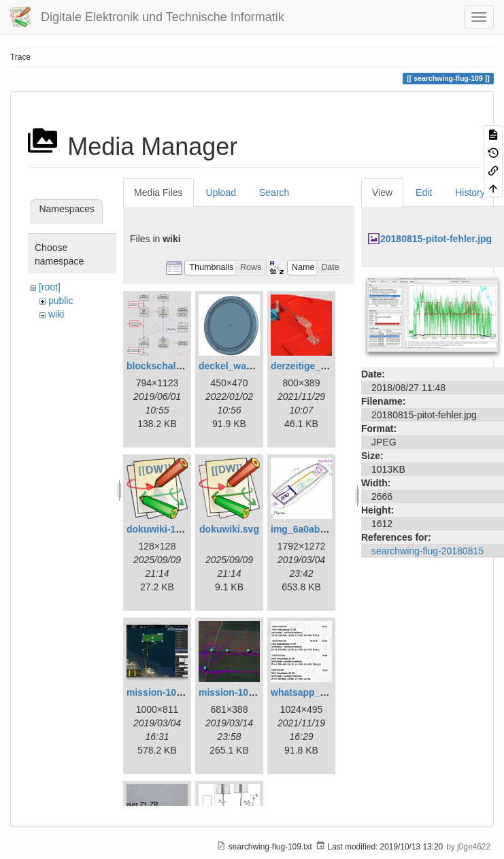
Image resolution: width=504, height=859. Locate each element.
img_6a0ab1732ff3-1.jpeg (327, 529)
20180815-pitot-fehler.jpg (436, 239)
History (470, 192)
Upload (221, 192)
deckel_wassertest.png (251, 366)
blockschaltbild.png (171, 366)
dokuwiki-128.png (166, 529)
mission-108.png (164, 692)
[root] (50, 287)
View (382, 192)
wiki (56, 314)
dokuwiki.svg (229, 529)
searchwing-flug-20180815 (427, 551)
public (61, 301)
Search (274, 192)
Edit (424, 192)
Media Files (158, 192)
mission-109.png (236, 692)
